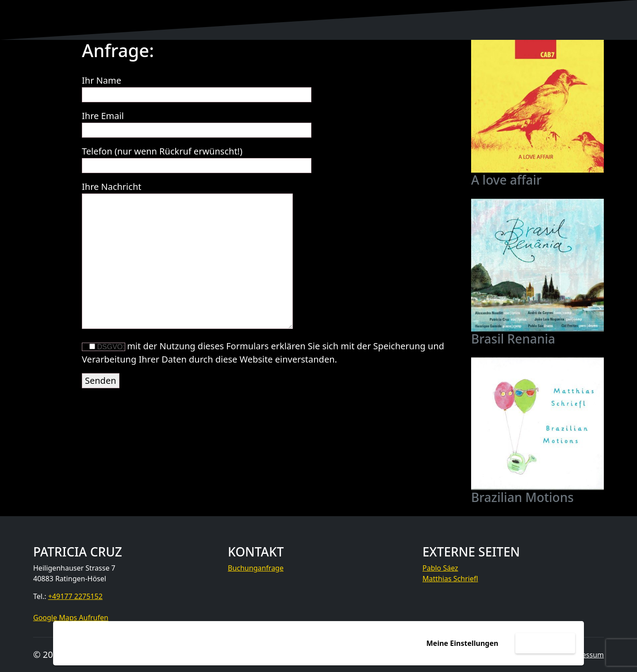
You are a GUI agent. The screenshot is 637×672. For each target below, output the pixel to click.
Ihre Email (197, 123)
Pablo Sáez (440, 568)
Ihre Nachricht (187, 256)
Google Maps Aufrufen (71, 618)
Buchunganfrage (256, 568)
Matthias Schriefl (450, 579)
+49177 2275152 (75, 596)
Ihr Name (197, 87)
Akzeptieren (545, 643)
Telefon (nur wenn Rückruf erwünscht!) (197, 158)
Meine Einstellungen (462, 643)
